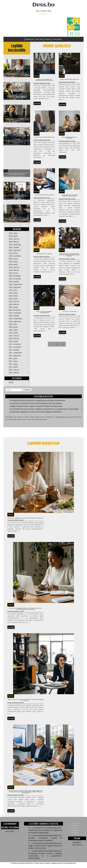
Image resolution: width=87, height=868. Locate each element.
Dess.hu (43, 5)
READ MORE (37, 109)
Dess (16, 76)
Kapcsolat (57, 39)
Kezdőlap (30, 39)
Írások (48, 39)
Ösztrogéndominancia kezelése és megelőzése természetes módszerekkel (17, 72)
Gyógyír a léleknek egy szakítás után (69, 81)
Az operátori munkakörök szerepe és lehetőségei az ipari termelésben (45, 844)
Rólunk (39, 39)
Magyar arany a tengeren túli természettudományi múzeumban (44, 82)
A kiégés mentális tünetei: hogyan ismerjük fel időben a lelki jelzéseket (45, 851)
